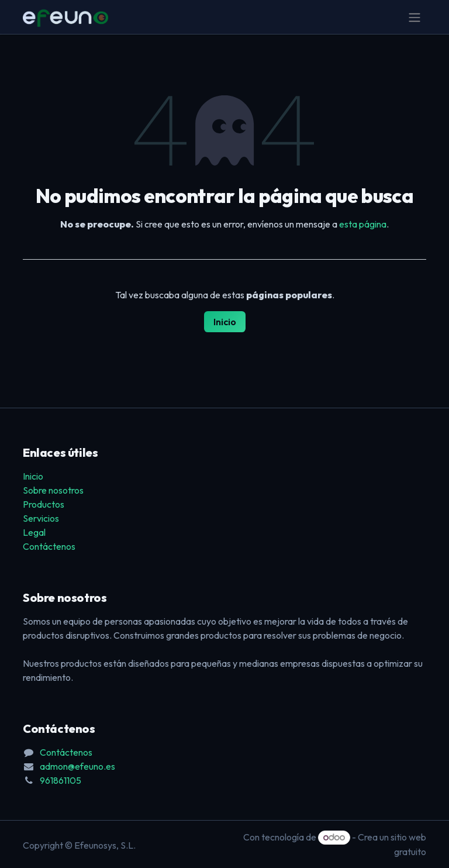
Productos (44, 504)
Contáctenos (49, 546)
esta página (363, 224)
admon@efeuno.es (77, 766)
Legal (34, 532)
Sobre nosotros (53, 490)
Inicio (225, 322)
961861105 (61, 780)
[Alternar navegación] (415, 17)
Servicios (41, 518)
